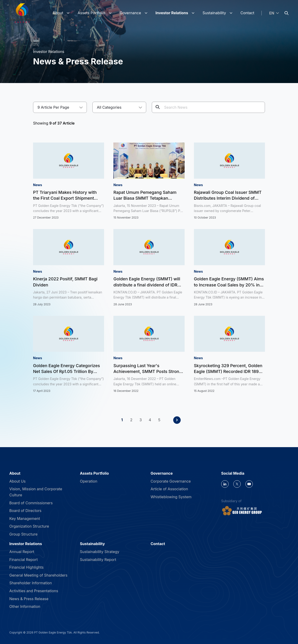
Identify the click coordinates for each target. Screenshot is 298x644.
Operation (89, 481)
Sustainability (214, 13)
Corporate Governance (171, 481)
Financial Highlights (26, 567)
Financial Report (24, 560)
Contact (247, 13)
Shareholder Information (31, 583)
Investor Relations (172, 13)
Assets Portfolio (91, 13)
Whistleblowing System (171, 497)
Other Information (25, 606)
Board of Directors (25, 511)
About (58, 13)
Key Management (25, 519)
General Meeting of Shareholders (38, 575)
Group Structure (23, 534)
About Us (17, 481)
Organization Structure (29, 526)
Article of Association (169, 489)
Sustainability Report (98, 560)
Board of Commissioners (31, 503)
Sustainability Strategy (100, 552)
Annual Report (22, 552)
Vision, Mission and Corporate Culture (36, 492)
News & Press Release (29, 599)
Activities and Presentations (34, 591)
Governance (130, 13)
